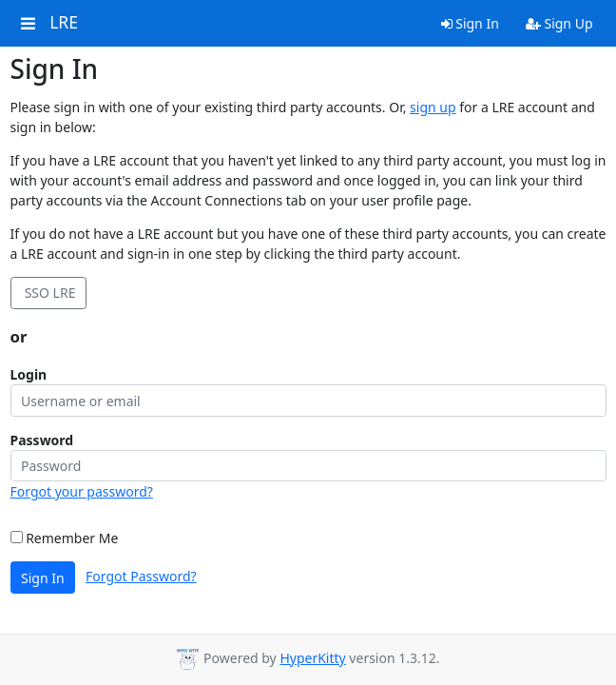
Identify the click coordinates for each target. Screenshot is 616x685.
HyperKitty (312, 658)
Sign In (470, 23)
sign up (433, 107)
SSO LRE (48, 293)
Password (42, 440)
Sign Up (559, 23)
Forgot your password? (82, 491)
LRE (64, 23)
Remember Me (65, 538)
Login (29, 374)
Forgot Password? (141, 576)
